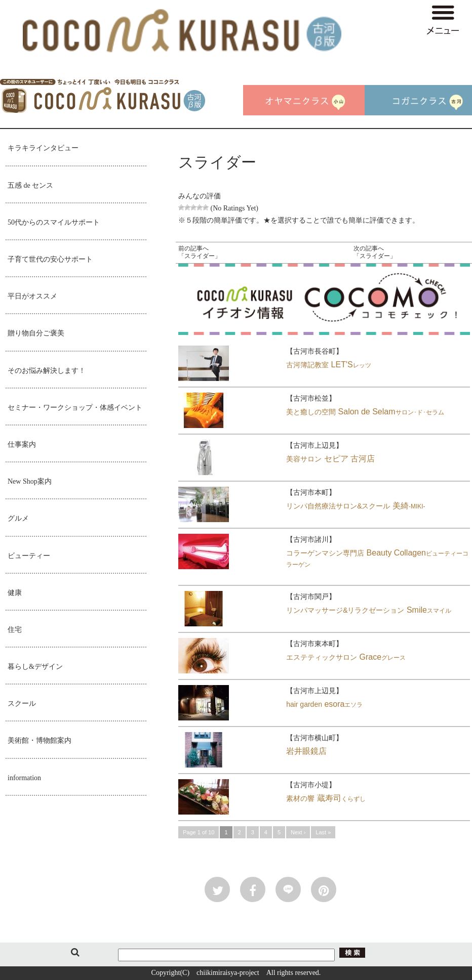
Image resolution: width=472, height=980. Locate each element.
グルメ (18, 518)
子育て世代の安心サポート (50, 259)
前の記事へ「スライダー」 (200, 252)
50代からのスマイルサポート (54, 222)
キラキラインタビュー (43, 148)
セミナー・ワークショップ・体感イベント (75, 408)
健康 (15, 593)
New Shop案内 (30, 481)
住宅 (15, 630)
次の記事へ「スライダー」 (375, 252)
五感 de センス (30, 185)
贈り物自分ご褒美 (36, 333)
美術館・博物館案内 (40, 740)
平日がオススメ (32, 296)
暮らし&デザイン (35, 667)
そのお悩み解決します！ (47, 371)
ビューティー (29, 556)
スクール (22, 704)
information (24, 778)
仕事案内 (22, 444)
